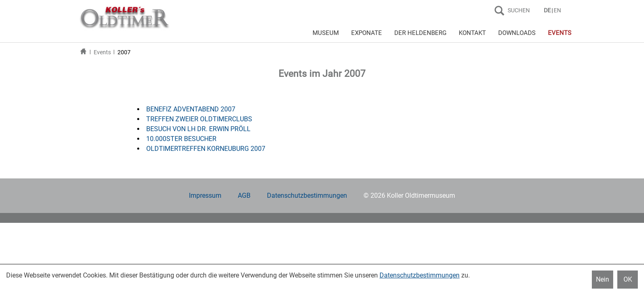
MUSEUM (326, 33)
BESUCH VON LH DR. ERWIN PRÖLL (198, 129)
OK (628, 279)
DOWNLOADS (517, 33)
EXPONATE (367, 33)
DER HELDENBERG (420, 33)
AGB (244, 195)
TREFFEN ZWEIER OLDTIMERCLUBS (199, 119)
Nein (603, 279)
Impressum (205, 195)
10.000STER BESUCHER (181, 139)
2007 (124, 52)
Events (102, 52)
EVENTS (560, 33)
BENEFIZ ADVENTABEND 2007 (191, 109)
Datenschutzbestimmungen (307, 195)
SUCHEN (519, 10)
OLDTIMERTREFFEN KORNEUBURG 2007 (206, 149)
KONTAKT (472, 33)
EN (557, 10)
